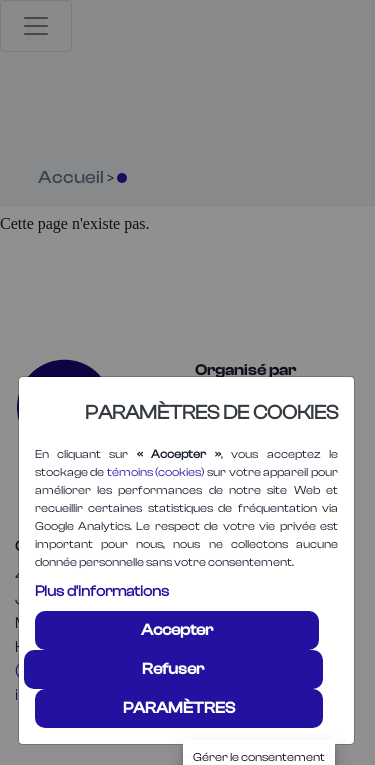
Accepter (177, 630)
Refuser (173, 669)
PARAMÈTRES (179, 708)
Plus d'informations (102, 591)
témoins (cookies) (156, 472)
